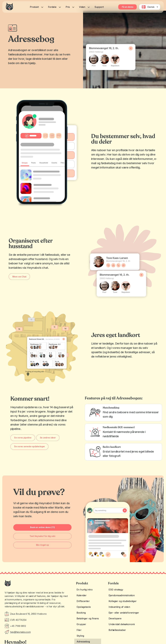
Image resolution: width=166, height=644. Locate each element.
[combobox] (150, 7)
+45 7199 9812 (18, 626)
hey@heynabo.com (20, 632)
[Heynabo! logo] (9, 6)
